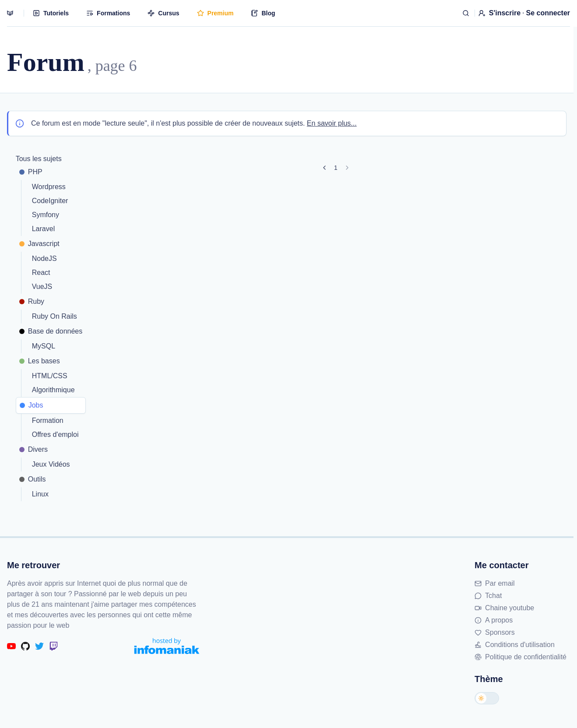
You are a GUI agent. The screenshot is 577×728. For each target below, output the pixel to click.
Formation (48, 420)
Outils (33, 479)
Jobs (32, 405)
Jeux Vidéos (51, 464)
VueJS (42, 287)
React (41, 273)
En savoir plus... (332, 123)
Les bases (40, 361)
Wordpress (49, 187)
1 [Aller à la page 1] (336, 168)
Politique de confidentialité (521, 657)
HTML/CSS (50, 376)
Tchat (488, 596)
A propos (494, 620)
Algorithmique (53, 390)
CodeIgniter (50, 201)
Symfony (46, 215)
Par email (495, 583)
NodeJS (44, 258)
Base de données (51, 331)
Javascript (39, 244)
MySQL (44, 346)
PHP (31, 172)
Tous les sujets (39, 159)
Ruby (32, 301)
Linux (40, 494)
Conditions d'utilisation (515, 645)
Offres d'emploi (55, 434)
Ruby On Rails (55, 316)
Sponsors (495, 632)
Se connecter (548, 13)
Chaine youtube (504, 608)
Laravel (43, 229)
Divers (33, 449)
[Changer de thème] (487, 698)
